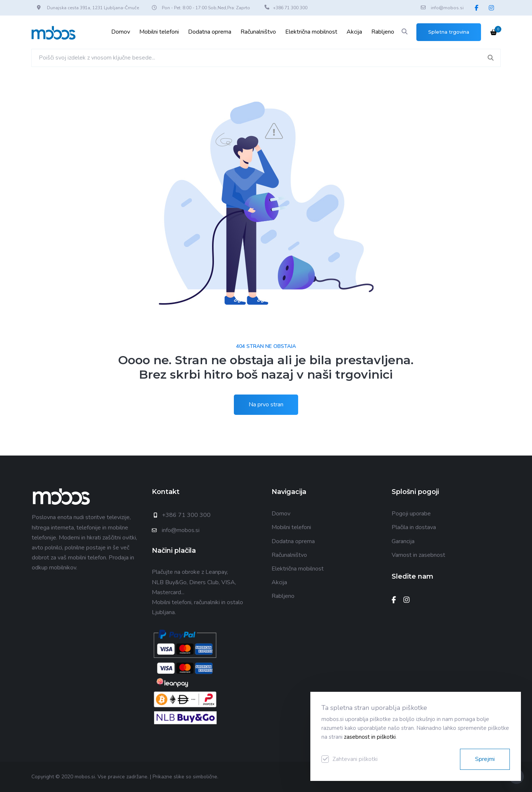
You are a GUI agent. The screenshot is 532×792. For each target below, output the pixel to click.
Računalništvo (258, 32)
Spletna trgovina (449, 32)
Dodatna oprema (210, 32)
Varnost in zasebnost (418, 555)
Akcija (354, 32)
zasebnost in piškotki (370, 737)
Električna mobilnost (311, 32)
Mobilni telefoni (159, 32)
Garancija (403, 541)
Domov (121, 32)
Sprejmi (485, 759)
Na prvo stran (266, 405)
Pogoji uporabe (411, 514)
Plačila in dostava (414, 527)
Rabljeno (383, 32)
